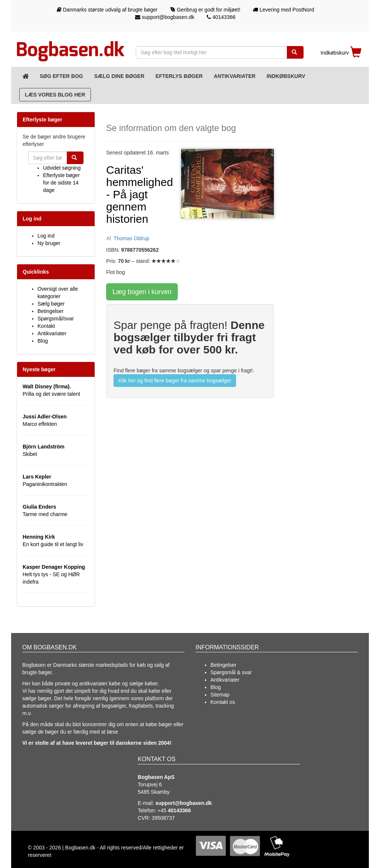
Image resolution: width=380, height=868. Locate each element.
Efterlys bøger (179, 76)
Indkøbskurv (286, 76)
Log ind (46, 236)
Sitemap (220, 695)
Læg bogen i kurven (142, 292)
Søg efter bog (61, 76)
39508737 (163, 818)
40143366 (221, 17)
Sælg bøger (51, 304)
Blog (43, 341)
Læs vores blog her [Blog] (55, 95)
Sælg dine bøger (119, 76)
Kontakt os (223, 702)
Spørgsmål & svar (231, 672)
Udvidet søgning (62, 168)
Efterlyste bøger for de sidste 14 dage (61, 183)
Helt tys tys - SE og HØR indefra (54, 574)
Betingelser (50, 311)
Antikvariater (235, 76)
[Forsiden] (25, 76)
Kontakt (46, 326)
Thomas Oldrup (131, 238)
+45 (174, 810)
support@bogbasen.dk (165, 17)
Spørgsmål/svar (56, 319)
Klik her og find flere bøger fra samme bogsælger (175, 381)
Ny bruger (49, 243)
